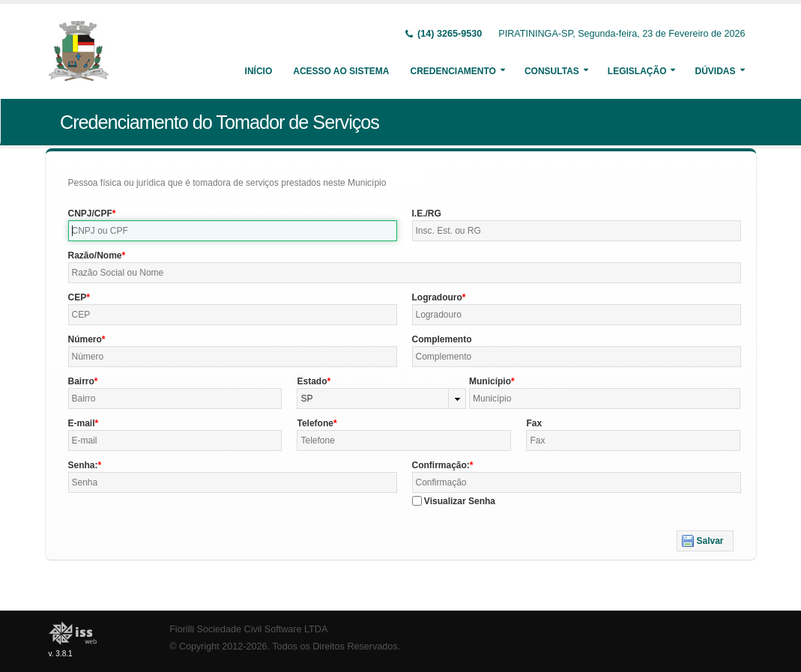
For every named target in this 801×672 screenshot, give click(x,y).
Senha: (83, 465)
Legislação (637, 71)
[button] (705, 541)
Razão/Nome (95, 255)
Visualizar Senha (460, 501)
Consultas (552, 71)
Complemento (442, 339)
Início (259, 71)
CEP (78, 297)
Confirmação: (441, 465)
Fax (534, 423)
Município (490, 381)
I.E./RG (427, 214)
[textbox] (233, 231)
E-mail (82, 423)
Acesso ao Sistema (341, 71)
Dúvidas (715, 71)
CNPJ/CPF (90, 214)
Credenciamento (453, 71)
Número (85, 339)
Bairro (81, 381)
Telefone (315, 423)
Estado (312, 381)
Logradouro (437, 297)
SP (306, 399)
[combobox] (381, 399)
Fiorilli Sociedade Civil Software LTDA (248, 629)
